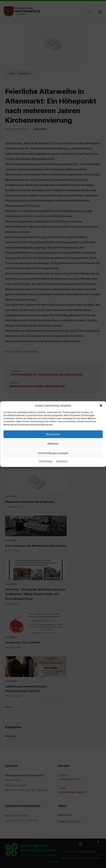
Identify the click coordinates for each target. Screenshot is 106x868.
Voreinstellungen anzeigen (53, 453)
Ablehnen (53, 444)
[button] (101, 405)
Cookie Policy (46, 461)
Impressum (62, 461)
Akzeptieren (53, 434)
